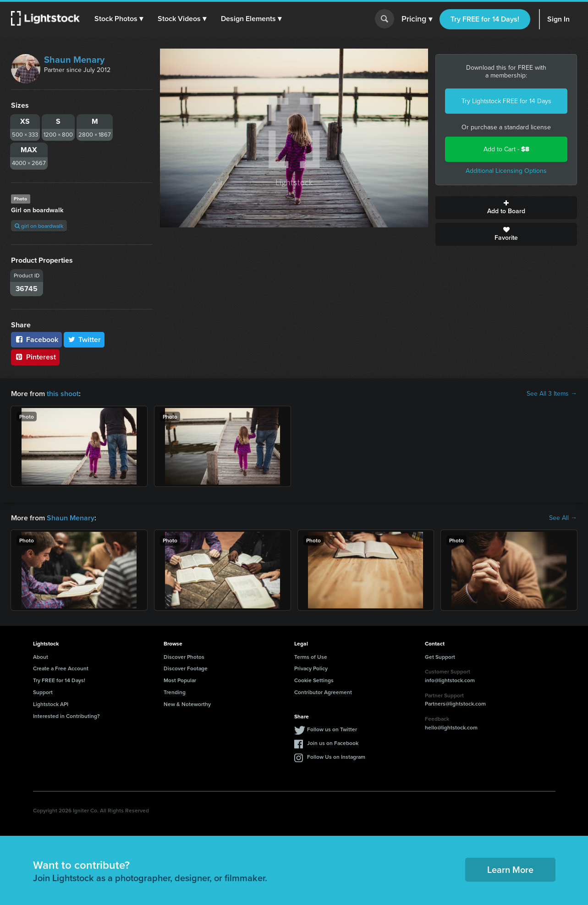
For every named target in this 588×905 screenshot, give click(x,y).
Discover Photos (184, 657)
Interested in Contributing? (66, 716)
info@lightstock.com (450, 680)
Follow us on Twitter (332, 729)
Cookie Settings (314, 680)
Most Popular (180, 680)
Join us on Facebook (333, 743)
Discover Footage (186, 668)
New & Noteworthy (187, 704)
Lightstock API (51, 704)
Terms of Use (311, 657)
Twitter (84, 339)
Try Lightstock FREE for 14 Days (506, 101)
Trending (175, 692)
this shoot (63, 394)
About (41, 657)
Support (43, 692)
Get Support (440, 657)
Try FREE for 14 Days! (485, 19)
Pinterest (35, 357)
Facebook (36, 339)
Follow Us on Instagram (336, 757)
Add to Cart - (506, 149)
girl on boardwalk (39, 226)
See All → (563, 518)
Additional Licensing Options (506, 171)
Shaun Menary (74, 60)
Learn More (510, 869)
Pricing (417, 19)
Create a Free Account (61, 668)
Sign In (558, 19)
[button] (119, 19)
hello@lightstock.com (451, 727)
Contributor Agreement (323, 692)
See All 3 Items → (552, 394)
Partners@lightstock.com (455, 704)
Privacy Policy (311, 668)
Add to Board (506, 208)
